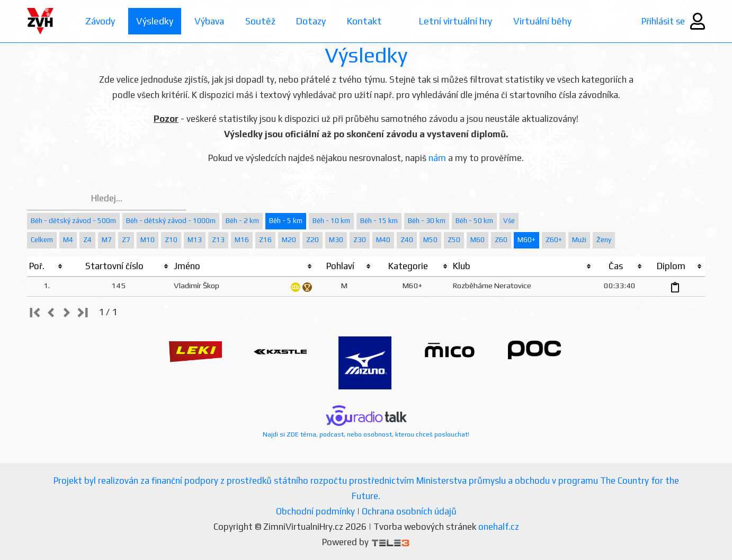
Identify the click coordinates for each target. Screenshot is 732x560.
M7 (107, 240)
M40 (383, 240)
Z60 (501, 240)
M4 (68, 240)
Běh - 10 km (331, 221)
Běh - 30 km (427, 221)
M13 (195, 240)
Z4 (87, 240)
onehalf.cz (499, 527)
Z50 (454, 240)
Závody (100, 21)
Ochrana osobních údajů (409, 511)
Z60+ (554, 240)
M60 (477, 240)
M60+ (526, 240)
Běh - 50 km (474, 221)
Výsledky (155, 21)
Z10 (171, 240)
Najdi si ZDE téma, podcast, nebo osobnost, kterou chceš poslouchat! (366, 422)
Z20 (313, 240)
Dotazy (314, 21)
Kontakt (369, 21)
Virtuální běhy (548, 21)
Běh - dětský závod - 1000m (171, 221)
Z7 (126, 240)
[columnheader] (46, 266)
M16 (242, 240)
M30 (336, 240)
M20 (289, 240)
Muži (579, 240)
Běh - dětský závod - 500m (73, 221)
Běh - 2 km (242, 221)
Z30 (360, 240)
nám (437, 158)
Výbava (210, 21)
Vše (509, 221)
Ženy (604, 240)
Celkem (42, 240)
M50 (430, 240)
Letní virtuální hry (461, 21)
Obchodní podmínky (315, 511)
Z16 (265, 240)
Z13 (218, 240)
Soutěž (262, 21)
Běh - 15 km (379, 221)
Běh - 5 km (286, 221)
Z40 (407, 240)
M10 (148, 240)
